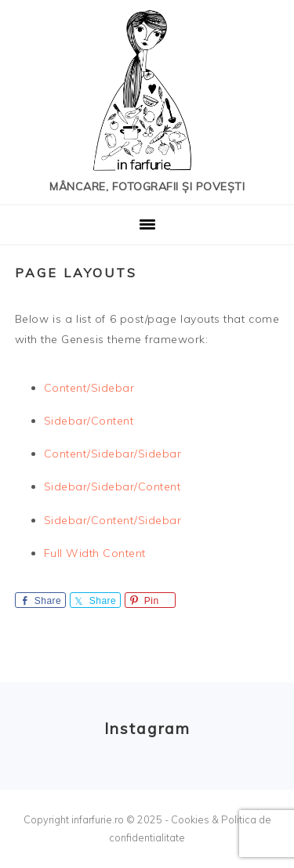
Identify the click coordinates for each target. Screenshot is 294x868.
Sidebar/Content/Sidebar (113, 520)
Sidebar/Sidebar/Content (113, 486)
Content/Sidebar (89, 388)
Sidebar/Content (89, 421)
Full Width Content (95, 553)
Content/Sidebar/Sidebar (113, 454)
